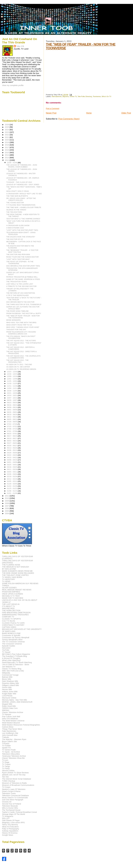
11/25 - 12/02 (12, 381)
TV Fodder (6, 746)
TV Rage (6, 762)
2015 (7, 153)
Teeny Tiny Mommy (10, 825)
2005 (7, 511)
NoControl (6, 648)
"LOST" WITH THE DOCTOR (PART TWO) (22, 230)
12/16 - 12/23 (12, 374)
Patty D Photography (11, 829)
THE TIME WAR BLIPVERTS (17, 196)
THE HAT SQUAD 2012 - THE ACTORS (21, 341)
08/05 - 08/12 (12, 419)
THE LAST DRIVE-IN (11, 604)
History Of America (10, 833)
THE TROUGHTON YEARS (17, 282)
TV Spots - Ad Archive (11, 752)
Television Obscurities (11, 754)
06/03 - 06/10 (12, 441)
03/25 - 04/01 (12, 465)
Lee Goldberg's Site (10, 733)
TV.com (5, 760)
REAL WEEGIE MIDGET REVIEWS (17, 590)
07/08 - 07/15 (12, 429)
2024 (7, 130)
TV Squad (6, 652)
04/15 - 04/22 (12, 458)
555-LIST (6, 818)
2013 (7, 158)
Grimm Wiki (7, 687)
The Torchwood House (11, 810)
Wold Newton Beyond (11, 723)
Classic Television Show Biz (13, 758)
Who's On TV (107, 97)
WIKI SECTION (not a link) (13, 671)
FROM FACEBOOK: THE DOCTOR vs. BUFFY (24, 313)
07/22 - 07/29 (12, 424)
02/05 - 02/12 (12, 481)
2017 (7, 147)
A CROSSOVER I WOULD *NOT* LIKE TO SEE (24, 194)
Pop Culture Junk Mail (11, 717)
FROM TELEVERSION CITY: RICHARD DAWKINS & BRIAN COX (21, 333)
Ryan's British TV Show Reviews (15, 773)
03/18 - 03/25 (12, 467)
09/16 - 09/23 (12, 405)
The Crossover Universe (12, 644)
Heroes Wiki (7, 689)
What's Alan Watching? (11, 660)
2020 (7, 140)
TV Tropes (6, 764)
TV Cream (6, 787)
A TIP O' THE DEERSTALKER (18, 295)
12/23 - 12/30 (12, 372)
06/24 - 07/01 (12, 434)
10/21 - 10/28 (12, 393)
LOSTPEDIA (7, 696)
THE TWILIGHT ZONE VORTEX (15, 575)
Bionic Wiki (7, 679)
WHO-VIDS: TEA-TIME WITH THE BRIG (21, 323)
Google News (8, 835)
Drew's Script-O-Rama (11, 791)
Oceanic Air (7, 802)
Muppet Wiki (7, 704)
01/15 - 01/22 (12, 488)
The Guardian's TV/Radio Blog (15, 656)
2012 (7, 160)
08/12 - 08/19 (12, 417)
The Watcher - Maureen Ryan (14, 739)
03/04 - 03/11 (12, 472)
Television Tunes (9, 793)
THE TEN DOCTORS (14, 212)
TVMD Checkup (9, 781)
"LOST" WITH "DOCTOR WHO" (18, 259)
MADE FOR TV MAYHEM (13, 598)
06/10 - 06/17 (12, 438)
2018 (7, 145)
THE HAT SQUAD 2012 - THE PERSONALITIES (17, 361)
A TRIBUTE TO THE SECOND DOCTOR (21, 286)
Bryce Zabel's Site (9, 741)
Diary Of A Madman (10, 719)
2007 (7, 506)
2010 (7, 498)
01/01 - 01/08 (12, 493)
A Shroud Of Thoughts (11, 658)
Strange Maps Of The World (14, 814)
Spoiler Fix (6, 748)
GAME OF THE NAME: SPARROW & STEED (23, 279)
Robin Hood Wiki (9, 706)
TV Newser (7, 714)
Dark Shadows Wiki (10, 681)
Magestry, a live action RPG (13, 823)
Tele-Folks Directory (85, 97)
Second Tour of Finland (12, 804)
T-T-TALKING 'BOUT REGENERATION (21, 205)
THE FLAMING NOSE (11, 565)
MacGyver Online (9, 698)
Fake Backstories (9, 731)
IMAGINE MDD (8, 608)
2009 (7, 501)
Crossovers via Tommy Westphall (16, 638)
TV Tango (6, 766)
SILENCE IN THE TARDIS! (16, 210)
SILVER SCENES (9, 588)
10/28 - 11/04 (12, 391)
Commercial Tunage (10, 675)
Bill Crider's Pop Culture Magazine (16, 654)
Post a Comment (53, 108)
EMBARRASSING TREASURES (15, 615)
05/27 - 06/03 (12, 443)
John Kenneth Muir (10, 735)
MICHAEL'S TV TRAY (11, 596)
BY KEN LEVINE (9, 569)
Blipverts (66, 97)
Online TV (73, 97)
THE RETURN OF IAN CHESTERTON (21, 293)
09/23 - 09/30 (12, 403)
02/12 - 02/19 (12, 479)
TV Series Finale (9, 750)
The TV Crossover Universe (13, 642)
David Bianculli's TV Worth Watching (17, 662)
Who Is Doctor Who (10, 808)
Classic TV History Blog (12, 669)
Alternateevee (57, 97)
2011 (7, 496)
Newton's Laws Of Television (14, 789)
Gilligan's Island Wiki (11, 685)
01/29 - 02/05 (12, 484)
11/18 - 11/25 (12, 383)
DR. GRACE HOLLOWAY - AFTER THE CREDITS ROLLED (21, 199)
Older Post (126, 113)
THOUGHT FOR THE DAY (16, 330)
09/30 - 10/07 (12, 400)
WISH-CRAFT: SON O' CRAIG (18, 191)
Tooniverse (97, 97)
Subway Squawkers (10, 831)
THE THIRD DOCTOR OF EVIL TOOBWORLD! (24, 304)
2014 (7, 155)
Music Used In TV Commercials (15, 798)
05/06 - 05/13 (12, 450)
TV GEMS (6, 581)
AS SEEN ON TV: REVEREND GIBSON (21, 369)
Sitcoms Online (8, 771)
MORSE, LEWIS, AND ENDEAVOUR (17, 702)
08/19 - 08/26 (12, 415)
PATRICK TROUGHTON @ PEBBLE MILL (22, 277)
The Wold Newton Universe (13, 721)
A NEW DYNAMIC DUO (15, 228)
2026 (7, 125)
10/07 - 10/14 (12, 398)
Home (89, 113)
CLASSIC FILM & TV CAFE (13, 623)
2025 (7, 127)
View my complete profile (13, 85)
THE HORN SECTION (11, 610)
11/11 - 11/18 (12, 386)
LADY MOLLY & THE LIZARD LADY (20, 284)
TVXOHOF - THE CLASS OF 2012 (19, 182)
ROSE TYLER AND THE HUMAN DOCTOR (23, 257)
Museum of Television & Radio (14, 783)
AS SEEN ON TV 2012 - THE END (19, 364)
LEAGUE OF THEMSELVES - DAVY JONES (23, 185)
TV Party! (6, 768)
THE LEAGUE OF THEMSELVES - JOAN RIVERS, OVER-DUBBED (22, 166)
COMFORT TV (8, 617)
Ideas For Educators (10, 827)
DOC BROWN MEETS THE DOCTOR (20, 302)
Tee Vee (5, 777)
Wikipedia (6, 673)
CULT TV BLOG (9, 621)
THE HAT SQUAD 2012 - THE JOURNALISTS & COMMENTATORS (23, 357)
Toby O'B (20, 46)
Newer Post (51, 113)
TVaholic (6, 737)
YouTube (6, 650)
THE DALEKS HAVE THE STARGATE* (21, 237)
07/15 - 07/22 (12, 426)
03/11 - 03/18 (12, 469)
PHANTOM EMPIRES (11, 592)
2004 (7, 513)
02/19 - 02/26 (12, 476)
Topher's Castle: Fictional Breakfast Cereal (19, 812)
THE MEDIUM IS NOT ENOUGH (16, 567)
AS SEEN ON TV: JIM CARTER (18, 367)
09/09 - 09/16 (12, 407)
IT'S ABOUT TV (8, 606)
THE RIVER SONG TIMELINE (18, 311)
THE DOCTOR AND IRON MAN (18, 254)
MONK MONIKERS (14, 320)
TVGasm (6, 744)
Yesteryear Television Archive (14, 756)
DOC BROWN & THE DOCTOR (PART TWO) (23, 266)
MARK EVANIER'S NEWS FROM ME (17, 571)
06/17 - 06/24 (12, 436)
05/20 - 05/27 (12, 446)
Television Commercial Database (16, 796)
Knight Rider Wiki (9, 694)
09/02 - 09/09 (12, 410)
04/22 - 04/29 (12, 455)
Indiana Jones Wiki (10, 692)
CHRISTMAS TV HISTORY (13, 625)
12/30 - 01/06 (12, 163)
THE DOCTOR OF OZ (15, 239)
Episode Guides (9, 646)
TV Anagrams (8, 816)
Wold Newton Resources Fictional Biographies (21, 725)
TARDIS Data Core (10, 708)
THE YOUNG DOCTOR (15, 203)
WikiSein (6, 710)
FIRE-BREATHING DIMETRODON (16, 613)
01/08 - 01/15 (12, 491)
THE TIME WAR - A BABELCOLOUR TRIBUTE (24, 207)
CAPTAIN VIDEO (9, 627)
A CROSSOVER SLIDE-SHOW (18, 225)
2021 (7, 137)
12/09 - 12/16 (12, 376)
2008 (7, 503)
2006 (7, 508)
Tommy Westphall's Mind (12, 640)
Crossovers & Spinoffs (11, 635)
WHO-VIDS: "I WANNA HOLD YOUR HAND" (23, 327)
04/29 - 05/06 (12, 453)
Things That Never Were (12, 729)
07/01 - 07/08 (12, 431)
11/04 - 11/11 (12, 388)
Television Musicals (10, 806)
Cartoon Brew (8, 727)
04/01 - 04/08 (12, 462)
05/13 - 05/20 (12, 448)
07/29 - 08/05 (12, 422)
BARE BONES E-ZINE (11, 633)
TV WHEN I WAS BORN (12, 577)
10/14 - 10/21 (12, 395)
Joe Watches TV (9, 667)
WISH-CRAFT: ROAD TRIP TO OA (19, 325)
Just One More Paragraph (13, 800)
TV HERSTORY (9, 579)
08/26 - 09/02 (12, 412)
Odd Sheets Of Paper (11, 820)
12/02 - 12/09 (12, 379)
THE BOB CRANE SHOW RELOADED (18, 573)
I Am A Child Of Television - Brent (16, 665)
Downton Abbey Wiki (11, 683)
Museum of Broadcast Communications (18, 785)
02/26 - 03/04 (12, 474)
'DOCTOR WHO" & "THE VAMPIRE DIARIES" (23, 219)
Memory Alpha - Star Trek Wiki (15, 700)
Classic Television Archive (13, 712)
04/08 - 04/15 (12, 460)
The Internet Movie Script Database (17, 779)
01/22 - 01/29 (12, 486)
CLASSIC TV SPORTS (11, 619)
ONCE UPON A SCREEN (13, 594)
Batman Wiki (7, 677)
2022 (7, 135)
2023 (7, 132)
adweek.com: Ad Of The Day (14, 775)
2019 (7, 142)
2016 (7, 150)
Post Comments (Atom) (69, 119)
